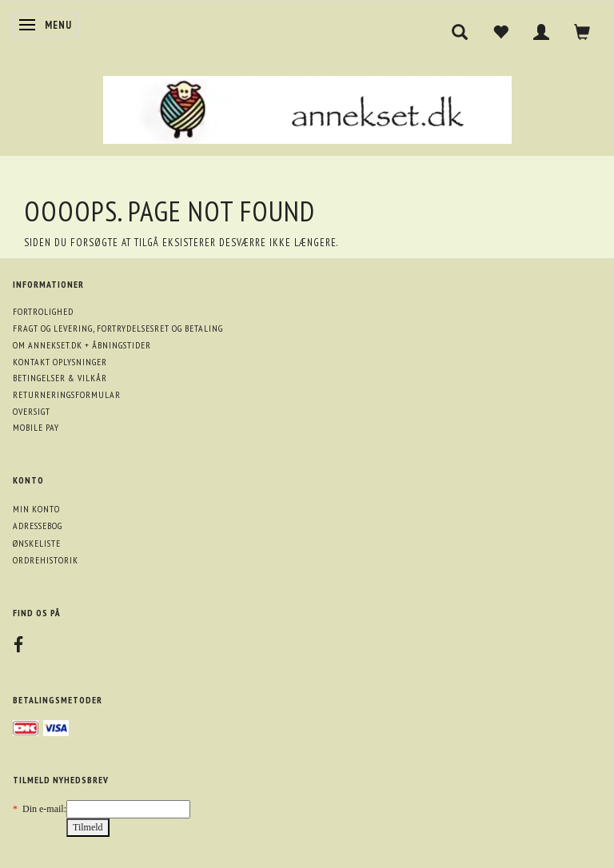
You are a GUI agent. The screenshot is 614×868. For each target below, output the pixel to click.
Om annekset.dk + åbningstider (82, 345)
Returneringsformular (67, 394)
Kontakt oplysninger (60, 362)
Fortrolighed (43, 311)
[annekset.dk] (307, 108)
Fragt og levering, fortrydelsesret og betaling (118, 328)
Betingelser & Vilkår (60, 378)
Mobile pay (36, 427)
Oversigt (32, 411)
